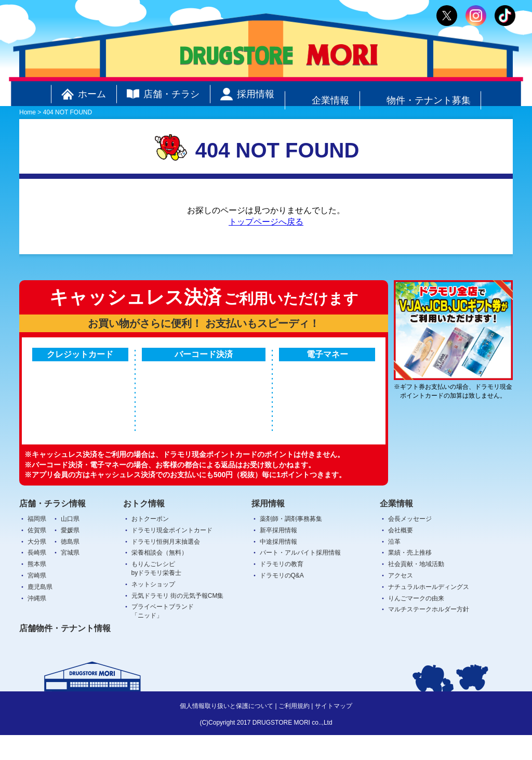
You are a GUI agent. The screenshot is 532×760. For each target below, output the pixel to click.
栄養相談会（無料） (159, 578)
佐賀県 (37, 555)
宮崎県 (37, 600)
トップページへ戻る (266, 222)
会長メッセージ (410, 544)
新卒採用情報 (278, 555)
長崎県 (37, 578)
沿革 (394, 566)
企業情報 (322, 94)
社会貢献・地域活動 (416, 589)
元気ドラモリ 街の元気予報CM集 (178, 620)
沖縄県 (37, 623)
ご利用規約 (294, 731)
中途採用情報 (278, 566)
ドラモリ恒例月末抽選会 (166, 566)
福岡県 (37, 544)
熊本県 (37, 589)
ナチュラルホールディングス (429, 611)
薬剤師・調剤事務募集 (291, 544)
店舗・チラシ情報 (52, 528)
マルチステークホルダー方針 (429, 634)
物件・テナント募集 (420, 94)
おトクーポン (150, 544)
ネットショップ (153, 609)
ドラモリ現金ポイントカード (172, 555)
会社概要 (401, 555)
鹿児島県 (40, 611)
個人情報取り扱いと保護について (227, 731)
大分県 (37, 566)
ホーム (84, 94)
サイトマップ (334, 731)
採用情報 (247, 94)
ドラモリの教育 (282, 589)
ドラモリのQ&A (282, 600)
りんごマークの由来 (416, 623)
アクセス (401, 600)
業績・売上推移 (410, 578)
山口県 (70, 544)
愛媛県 (70, 555)
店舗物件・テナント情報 (65, 653)
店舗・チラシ (163, 94)
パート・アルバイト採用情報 (300, 578)
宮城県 (70, 578)
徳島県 (70, 566)
